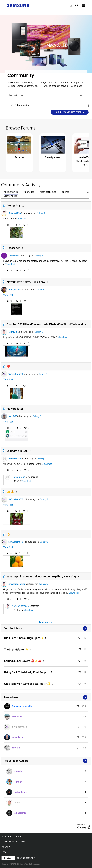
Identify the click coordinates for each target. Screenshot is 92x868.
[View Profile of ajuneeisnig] (20, 813)
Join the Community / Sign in (70, 112)
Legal (4, 852)
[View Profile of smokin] (16, 748)
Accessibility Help (11, 837)
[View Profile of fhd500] (18, 803)
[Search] (46, 95)
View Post (22, 219)
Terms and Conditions (14, 842)
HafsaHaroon (15, 459)
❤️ (9, 366)
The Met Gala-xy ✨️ (17, 650)
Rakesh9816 (15, 213)
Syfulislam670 (16, 374)
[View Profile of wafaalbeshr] (21, 792)
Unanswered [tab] (11, 196)
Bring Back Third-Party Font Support (27, 672)
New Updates (15, 409)
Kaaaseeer (13, 248)
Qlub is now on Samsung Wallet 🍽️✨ (28, 684)
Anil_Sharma (15, 290)
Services (19, 157)
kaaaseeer (14, 256)
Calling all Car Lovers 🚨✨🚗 (23, 661)
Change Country (26, 858)
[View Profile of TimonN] (18, 782)
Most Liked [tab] (29, 192)
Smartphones (53, 157)
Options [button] (83, 106)
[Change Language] (8, 858)
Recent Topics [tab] (11, 192)
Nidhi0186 (14, 332)
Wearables (43, 290)
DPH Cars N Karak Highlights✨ (24, 638)
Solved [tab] (66, 192)
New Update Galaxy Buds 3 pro (26, 282)
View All (46, 628)
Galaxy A (41, 213)
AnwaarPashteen (17, 584)
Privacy (6, 847)
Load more (44, 622)
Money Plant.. (15, 206)
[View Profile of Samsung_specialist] (22, 706)
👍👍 (10, 492)
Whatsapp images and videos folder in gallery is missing (41, 576)
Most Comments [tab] (48, 192)
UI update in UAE (17, 451)
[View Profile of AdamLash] (17, 737)
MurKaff (13, 416)
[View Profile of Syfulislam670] (20, 727)
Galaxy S (39, 256)
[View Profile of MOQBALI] (17, 717)
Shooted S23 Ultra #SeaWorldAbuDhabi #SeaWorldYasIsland (45, 324)
